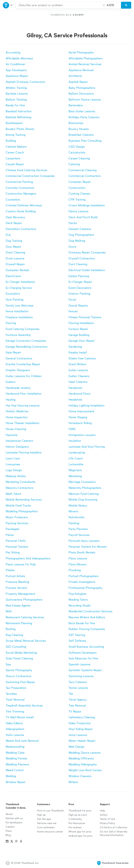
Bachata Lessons (17, 94)
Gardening (75, 347)
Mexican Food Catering (84, 494)
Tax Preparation (16, 688)
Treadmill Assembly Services (24, 706)
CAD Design (77, 147)
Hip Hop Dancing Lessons (23, 406)
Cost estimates (46, 827)
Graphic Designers (18, 370)
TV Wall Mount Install (20, 717)
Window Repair (16, 782)
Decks (73, 223)
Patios (10, 535)
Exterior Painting (79, 294)
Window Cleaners (80, 776)
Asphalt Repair (78, 82)
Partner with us (14, 818)
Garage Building (79, 335)
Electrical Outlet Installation (87, 270)
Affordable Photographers (86, 58)
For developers (14, 823)
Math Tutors (13, 494)
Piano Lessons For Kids (21, 564)
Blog (8, 835)
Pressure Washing (17, 582)
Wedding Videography (83, 764)
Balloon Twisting (16, 100)
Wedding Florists (16, 758)
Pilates (10, 570)
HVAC (72, 429)
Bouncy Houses (79, 129)
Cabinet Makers (16, 147)
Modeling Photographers (22, 511)
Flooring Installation (81, 323)
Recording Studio (80, 606)
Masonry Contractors (19, 488)
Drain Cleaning (15, 252)
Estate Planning (79, 276)
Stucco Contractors (18, 676)
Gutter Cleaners (79, 376)
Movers (73, 511)
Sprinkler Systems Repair (85, 670)
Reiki (9, 611)
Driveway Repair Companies (87, 252)
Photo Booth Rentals (82, 552)
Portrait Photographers (84, 576)
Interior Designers (17, 447)
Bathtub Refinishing (18, 117)
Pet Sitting (13, 552)
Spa (8, 664)
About (9, 814)
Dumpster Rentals (17, 270)
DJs (8, 235)
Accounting (13, 52)
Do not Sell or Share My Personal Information (114, 833)
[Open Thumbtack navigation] (8, 5)
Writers (73, 782)
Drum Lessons (15, 258)
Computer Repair (80, 182)
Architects (75, 76)
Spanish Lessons (79, 664)
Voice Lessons (78, 735)
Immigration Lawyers (82, 435)
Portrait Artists (15, 576)
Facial (72, 300)
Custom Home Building (21, 211)
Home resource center (50, 832)
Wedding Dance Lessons (85, 753)
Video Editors (14, 723)
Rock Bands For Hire (82, 623)
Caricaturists (77, 152)
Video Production (80, 723)
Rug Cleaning (14, 635)
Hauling (11, 400)
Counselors (13, 200)
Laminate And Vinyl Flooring (87, 447)
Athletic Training (16, 88)
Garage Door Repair (82, 341)
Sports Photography (19, 670)
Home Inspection (17, 417)
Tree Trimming (15, 712)
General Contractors (19, 358)
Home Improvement (81, 411)
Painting (74, 523)
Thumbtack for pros (80, 811)
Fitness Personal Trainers (85, 317)
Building (11, 141)
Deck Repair (14, 223)
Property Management (20, 594)
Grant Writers (77, 364)
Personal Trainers (17, 547)
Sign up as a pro (78, 815)
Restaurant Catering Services (25, 617)
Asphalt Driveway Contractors (25, 82)
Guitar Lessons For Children (24, 376)
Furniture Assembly (18, 335)
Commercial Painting (19, 182)
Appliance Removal (81, 70)
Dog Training (14, 241)
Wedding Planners (17, 764)
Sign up (41, 815)
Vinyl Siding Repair (81, 729)
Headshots (75, 400)
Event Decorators (80, 288)
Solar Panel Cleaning (19, 658)
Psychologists (77, 594)
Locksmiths (76, 464)
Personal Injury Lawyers (84, 541)
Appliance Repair (17, 76)
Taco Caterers (78, 682)
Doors (72, 247)
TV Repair (75, 712)
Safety (104, 815)
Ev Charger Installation (20, 282)
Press (9, 831)
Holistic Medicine (17, 411)
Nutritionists (76, 517)
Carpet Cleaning (79, 158)
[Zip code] (111, 5)
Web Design (76, 747)
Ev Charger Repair (80, 282)
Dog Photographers (81, 235)
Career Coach (15, 152)
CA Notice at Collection (114, 827)
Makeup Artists (16, 476)
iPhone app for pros (80, 832)
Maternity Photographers (85, 488)
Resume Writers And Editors (87, 617)
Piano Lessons (78, 558)
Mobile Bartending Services (24, 500)
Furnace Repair (78, 329)
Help (102, 811)
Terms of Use (107, 819)
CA (70, 15)
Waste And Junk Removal (22, 741)
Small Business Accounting (86, 647)
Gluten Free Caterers (82, 358)
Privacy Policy (107, 823)
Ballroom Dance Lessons (85, 100)
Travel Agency (78, 700)
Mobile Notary (78, 506)
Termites (11, 694)
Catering (74, 164)
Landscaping (77, 452)
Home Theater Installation (23, 423)
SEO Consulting (16, 647)
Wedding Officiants (81, 758)
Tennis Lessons (78, 688)
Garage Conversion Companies (26, 341)
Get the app (44, 819)
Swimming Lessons (81, 676)
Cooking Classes (79, 194)
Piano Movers (77, 564)
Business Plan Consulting (85, 141)
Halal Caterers (78, 382)
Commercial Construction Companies (30, 176)
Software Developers (83, 653)
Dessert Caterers (80, 229)
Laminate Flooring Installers (24, 452)
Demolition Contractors (21, 229)
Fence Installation (17, 311)
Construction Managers (21, 194)
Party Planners (78, 529)
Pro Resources (77, 823)
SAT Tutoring (77, 635)
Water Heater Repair (82, 741)
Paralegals (12, 529)
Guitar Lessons (78, 370)
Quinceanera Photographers (24, 600)
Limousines (13, 464)
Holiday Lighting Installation (86, 406)
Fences (73, 311)
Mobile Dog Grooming (83, 500)
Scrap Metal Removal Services (26, 641)
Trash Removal (15, 700)
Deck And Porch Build (83, 217)
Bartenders (76, 105)
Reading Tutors (78, 600)
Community (75, 819)
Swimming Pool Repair (20, 682)
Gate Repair (13, 352)
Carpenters (13, 158)
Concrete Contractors (20, 188)
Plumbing (75, 570)
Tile (71, 694)
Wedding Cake (15, 753)
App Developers (16, 70)
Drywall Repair (15, 264)
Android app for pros (80, 836)
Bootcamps (76, 123)
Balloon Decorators (81, 94)
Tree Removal (77, 706)
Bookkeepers (14, 123)
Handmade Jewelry (18, 388)
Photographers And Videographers (28, 558)
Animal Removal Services (85, 64)
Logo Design (14, 470)
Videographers (15, 729)
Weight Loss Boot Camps (85, 770)
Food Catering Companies (23, 329)
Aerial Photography (81, 52)
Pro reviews (75, 827)
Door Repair (13, 247)
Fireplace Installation (19, 317)
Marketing (75, 476)
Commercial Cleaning (83, 170)
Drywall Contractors (82, 258)
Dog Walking (77, 241)
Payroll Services (79, 535)
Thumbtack (58, 15)
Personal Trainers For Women (88, 547)
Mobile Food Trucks (18, 506)
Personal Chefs (16, 541)
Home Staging (78, 417)
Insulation (75, 441)
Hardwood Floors (80, 394)
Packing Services (17, 523)
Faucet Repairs (78, 306)
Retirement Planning (19, 623)
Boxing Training (16, 135)
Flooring (11, 323)
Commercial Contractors (85, 176)
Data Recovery (15, 217)
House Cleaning (16, 429)
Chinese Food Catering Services (26, 170)
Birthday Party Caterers (84, 117)
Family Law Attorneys (20, 306)
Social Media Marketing (21, 653)
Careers (10, 827)
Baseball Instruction (19, 111)
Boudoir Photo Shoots (20, 129)
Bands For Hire (15, 105)
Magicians (75, 470)
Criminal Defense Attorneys (24, 205)
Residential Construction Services (90, 611)
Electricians (13, 276)
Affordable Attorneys (19, 58)
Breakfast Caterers (81, 135)
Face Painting (14, 300)
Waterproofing (15, 747)
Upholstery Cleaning (82, 717)
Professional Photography (85, 588)
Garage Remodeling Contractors (27, 347)
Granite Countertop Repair (23, 364)
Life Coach (76, 458)
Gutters (11, 382)
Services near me (47, 823)
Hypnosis (12, 435)
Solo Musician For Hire (83, 658)
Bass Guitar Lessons (82, 111)
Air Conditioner (15, 64)
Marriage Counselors (82, 482)
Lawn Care (13, 458)
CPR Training (77, 200)
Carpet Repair (15, 164)
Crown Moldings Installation (87, 205)
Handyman (75, 388)
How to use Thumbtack (50, 811)
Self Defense (77, 641)
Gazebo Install (78, 352)
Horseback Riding (80, 423)
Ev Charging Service (19, 288)
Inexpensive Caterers (19, 441)
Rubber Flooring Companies (87, 629)
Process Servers (16, 588)
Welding (11, 776)
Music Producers (17, 517)
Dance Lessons (78, 211)
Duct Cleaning (78, 264)
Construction (77, 188)
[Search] (126, 5)
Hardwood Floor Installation (23, 394)
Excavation (13, 294)
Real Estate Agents (18, 606)
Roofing (11, 629)
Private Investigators (82, 582)
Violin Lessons (15, 735)
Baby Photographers (82, 88)
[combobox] (58, 5)
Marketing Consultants (20, 482)
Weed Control (15, 770)
